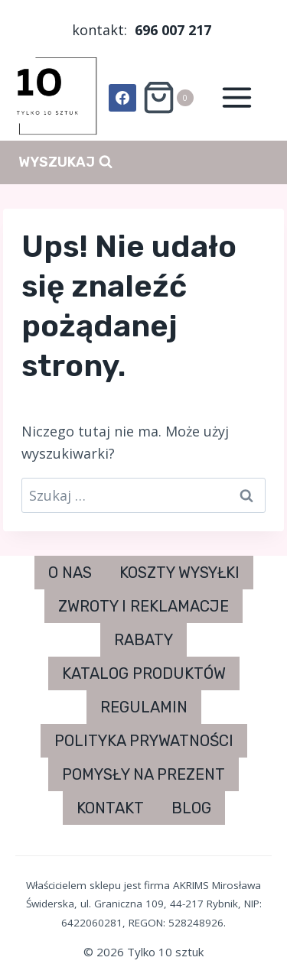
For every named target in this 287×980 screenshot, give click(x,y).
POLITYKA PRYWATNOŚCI (144, 741)
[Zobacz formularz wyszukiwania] (65, 162)
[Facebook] (122, 98)
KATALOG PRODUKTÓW (144, 673)
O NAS (70, 573)
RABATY (143, 640)
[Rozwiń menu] (236, 98)
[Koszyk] (168, 97)
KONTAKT (110, 808)
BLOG (191, 808)
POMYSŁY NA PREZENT (143, 774)
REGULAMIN (144, 707)
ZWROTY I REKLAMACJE (143, 606)
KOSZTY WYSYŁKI (179, 573)
